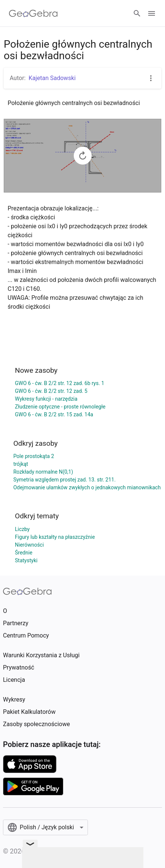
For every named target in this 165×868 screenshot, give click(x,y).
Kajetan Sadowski (52, 78)
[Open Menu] (152, 13)
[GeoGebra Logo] (33, 13)
